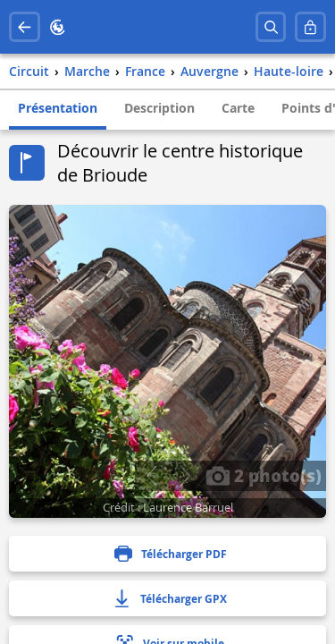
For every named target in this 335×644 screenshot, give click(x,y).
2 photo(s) (264, 475)
